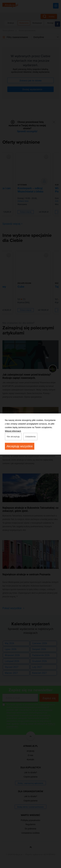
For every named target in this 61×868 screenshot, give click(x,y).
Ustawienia (30, 437)
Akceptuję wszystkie (20, 446)
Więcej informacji (13, 431)
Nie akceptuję (13, 437)
